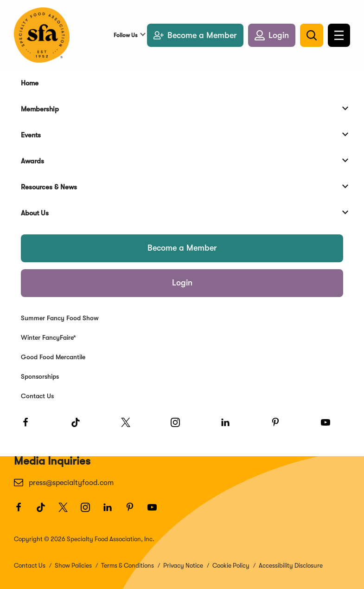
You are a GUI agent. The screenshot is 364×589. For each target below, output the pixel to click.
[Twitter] (130, 427)
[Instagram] (179, 427)
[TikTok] (80, 427)
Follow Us (125, 35)
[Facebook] (30, 427)
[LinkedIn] (230, 427)
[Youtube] (330, 427)
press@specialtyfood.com (64, 482)
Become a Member (182, 248)
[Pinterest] (280, 427)
